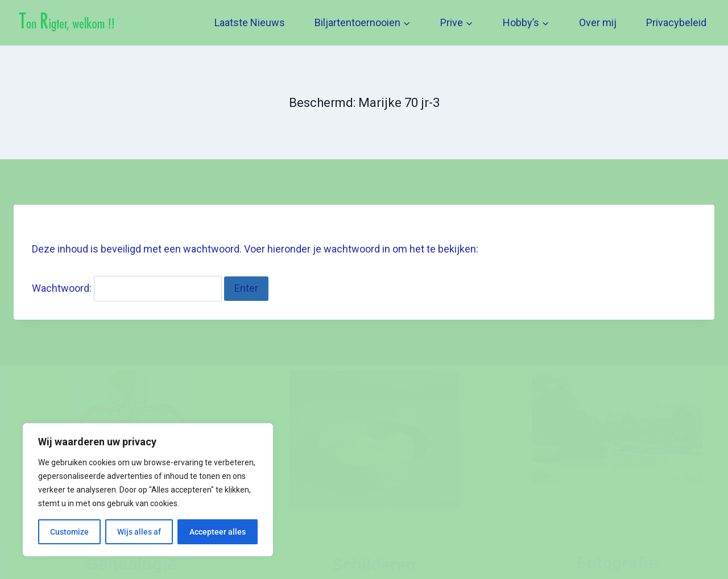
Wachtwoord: (127, 288)
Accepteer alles (218, 532)
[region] (148, 490)
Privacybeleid (676, 22)
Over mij (598, 22)
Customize (69, 532)
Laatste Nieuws (250, 22)
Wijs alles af (139, 532)
